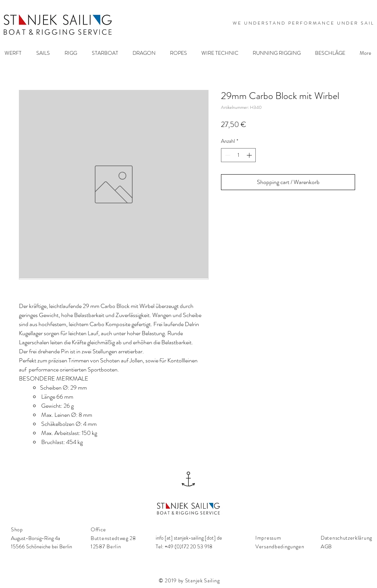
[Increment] (250, 155)
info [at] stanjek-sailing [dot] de (189, 538)
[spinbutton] (238, 155)
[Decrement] (227, 155)
